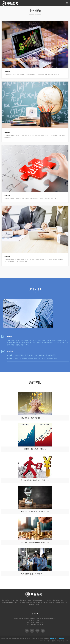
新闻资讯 (59, 641)
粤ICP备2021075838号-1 (57, 639)
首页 (42, 641)
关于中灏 (47, 641)
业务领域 (53, 641)
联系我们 (66, 641)
